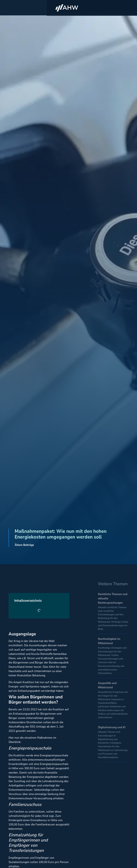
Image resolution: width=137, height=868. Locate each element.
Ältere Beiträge (24, 545)
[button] (125, 8)
